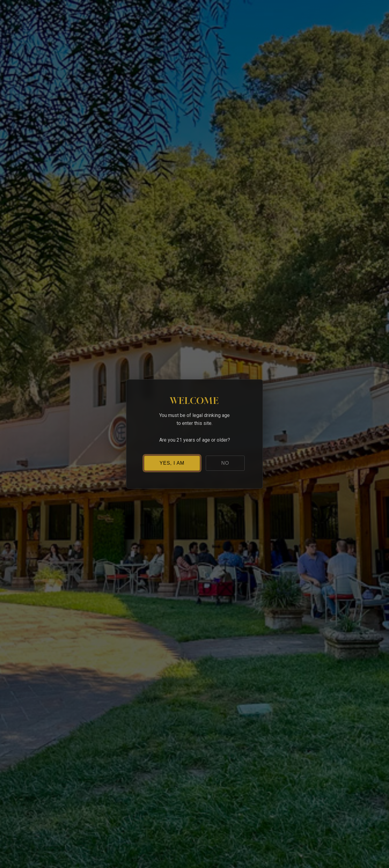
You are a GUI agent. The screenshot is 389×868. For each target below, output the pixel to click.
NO (225, 463)
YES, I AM (172, 463)
